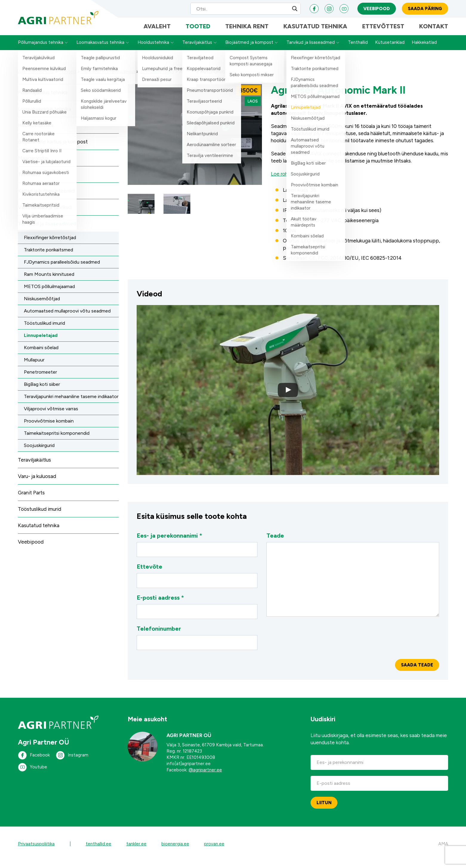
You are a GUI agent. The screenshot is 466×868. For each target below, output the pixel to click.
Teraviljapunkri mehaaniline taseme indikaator (71, 403)
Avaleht (157, 31)
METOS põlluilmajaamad (49, 293)
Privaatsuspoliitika (36, 850)
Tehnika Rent (247, 31)
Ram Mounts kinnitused (49, 281)
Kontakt (434, 31)
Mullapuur (34, 366)
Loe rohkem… (286, 180)
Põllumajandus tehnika (41, 49)
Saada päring (425, 10)
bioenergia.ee (175, 850)
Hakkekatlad (424, 49)
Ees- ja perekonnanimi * (197, 551)
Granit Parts (31, 499)
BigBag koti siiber (42, 391)
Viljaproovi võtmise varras (51, 415)
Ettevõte (197, 582)
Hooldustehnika (153, 49)
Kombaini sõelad (41, 354)
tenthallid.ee (98, 850)
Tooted (198, 31)
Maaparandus (33, 165)
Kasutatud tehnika (315, 31)
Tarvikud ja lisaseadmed (311, 49)
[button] (141, 211)
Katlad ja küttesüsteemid (46, 197)
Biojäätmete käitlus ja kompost (53, 148)
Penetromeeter (40, 379)
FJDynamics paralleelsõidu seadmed (62, 269)
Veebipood (377, 10)
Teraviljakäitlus (197, 49)
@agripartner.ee (205, 776)
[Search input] (240, 10)
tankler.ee (136, 850)
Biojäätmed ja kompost (249, 49)
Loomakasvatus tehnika (100, 49)
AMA (443, 850)
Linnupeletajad (41, 342)
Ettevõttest (383, 31)
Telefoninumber (197, 644)
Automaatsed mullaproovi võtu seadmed (67, 317)
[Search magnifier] (295, 10)
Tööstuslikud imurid (44, 330)
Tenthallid (358, 49)
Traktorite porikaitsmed (48, 256)
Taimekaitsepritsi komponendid (57, 440)
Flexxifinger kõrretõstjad (50, 244)
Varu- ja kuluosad (37, 483)
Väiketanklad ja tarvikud (45, 214)
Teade (353, 581)
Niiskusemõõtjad (42, 305)
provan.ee (214, 850)
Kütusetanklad (390, 49)
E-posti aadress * (197, 613)
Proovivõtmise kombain (49, 427)
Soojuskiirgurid (39, 452)
